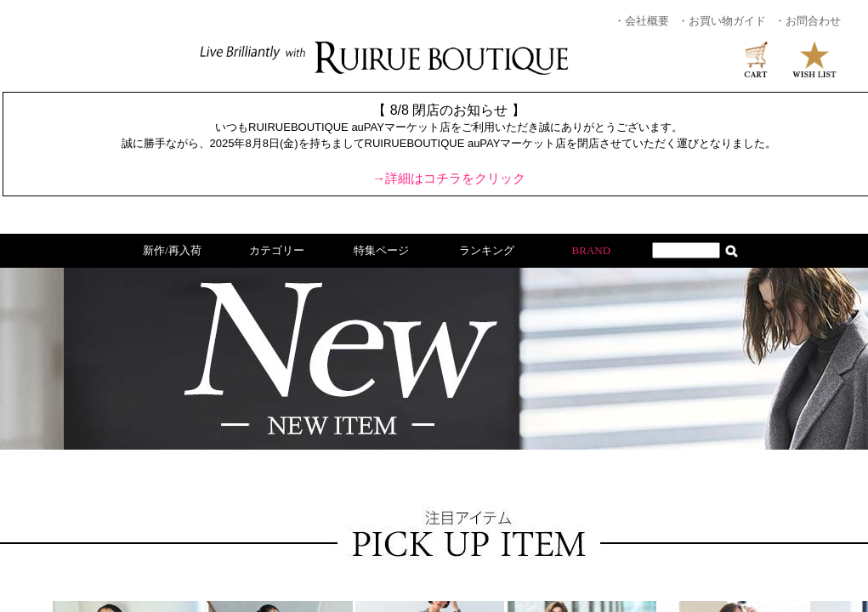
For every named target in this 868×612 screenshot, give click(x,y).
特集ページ (381, 250)
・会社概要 (641, 21)
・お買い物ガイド (722, 21)
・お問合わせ (808, 21)
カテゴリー (277, 250)
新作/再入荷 (172, 250)
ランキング (487, 250)
